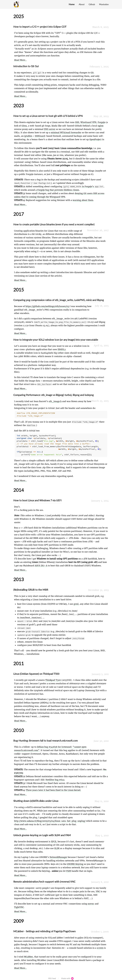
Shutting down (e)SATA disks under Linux (36, 798)
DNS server (50, 129)
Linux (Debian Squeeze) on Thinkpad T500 (36, 671)
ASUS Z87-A (41, 563)
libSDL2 (62, 349)
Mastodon (104, 4)
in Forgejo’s (83, 187)
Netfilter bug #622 (55, 777)
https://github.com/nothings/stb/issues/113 (47, 306)
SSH (77, 122)
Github (92, 4)
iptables (28, 136)
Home (72, 4)
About (82, 4)
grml (76, 602)
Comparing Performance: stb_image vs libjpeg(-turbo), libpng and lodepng (53, 395)
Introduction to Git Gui (26, 66)
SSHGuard (40, 136)
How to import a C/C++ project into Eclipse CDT (40, 27)
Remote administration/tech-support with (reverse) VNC (44, 879)
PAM (69, 869)
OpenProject (95, 139)
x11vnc (91, 901)
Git (92, 73)
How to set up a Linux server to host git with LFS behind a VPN (48, 116)
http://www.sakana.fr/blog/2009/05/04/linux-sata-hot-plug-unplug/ (50, 819)
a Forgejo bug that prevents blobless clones (57, 190)
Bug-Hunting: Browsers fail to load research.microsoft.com (46, 738)
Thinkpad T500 (53, 678)
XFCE (54, 839)
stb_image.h (55, 401)
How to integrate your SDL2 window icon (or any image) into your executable (56, 340)
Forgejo (101, 122)
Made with (67, 976)
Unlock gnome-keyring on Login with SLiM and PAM (42, 833)
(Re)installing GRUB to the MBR (31, 587)
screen (100, 946)
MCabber (28, 954)
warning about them (83, 200)
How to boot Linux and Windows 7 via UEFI (37, 498)
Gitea (24, 126)
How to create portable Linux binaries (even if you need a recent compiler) (54, 224)
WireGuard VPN (88, 122)
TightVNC (19, 905)
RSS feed (52, 976)
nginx (101, 126)
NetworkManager (58, 855)
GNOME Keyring (75, 862)
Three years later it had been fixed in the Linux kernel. (53, 788)
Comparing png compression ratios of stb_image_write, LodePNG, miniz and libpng (59, 300)
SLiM (57, 846)
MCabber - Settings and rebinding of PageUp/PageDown (44, 929)
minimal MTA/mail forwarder (66, 133)
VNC (98, 889)
